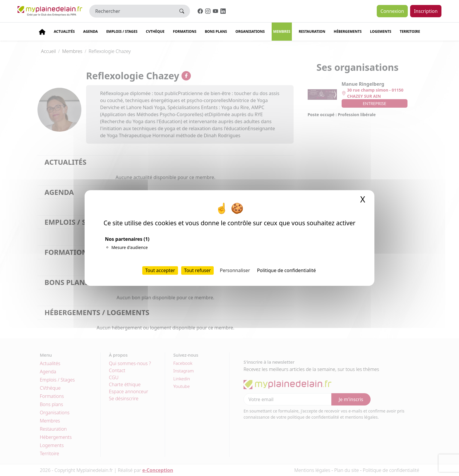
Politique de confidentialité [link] (286, 270)
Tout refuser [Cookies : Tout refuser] (197, 270)
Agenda (90, 31)
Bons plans (216, 31)
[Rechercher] (132, 11)
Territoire (410, 31)
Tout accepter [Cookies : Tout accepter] (160, 270)
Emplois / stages (122, 31)
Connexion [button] (392, 11)
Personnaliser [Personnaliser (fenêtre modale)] (235, 270)
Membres (282, 31)
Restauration (312, 31)
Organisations (250, 31)
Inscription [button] (426, 11)
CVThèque (155, 31)
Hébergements (348, 31)
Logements (381, 31)
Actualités (64, 31)
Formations (185, 31)
